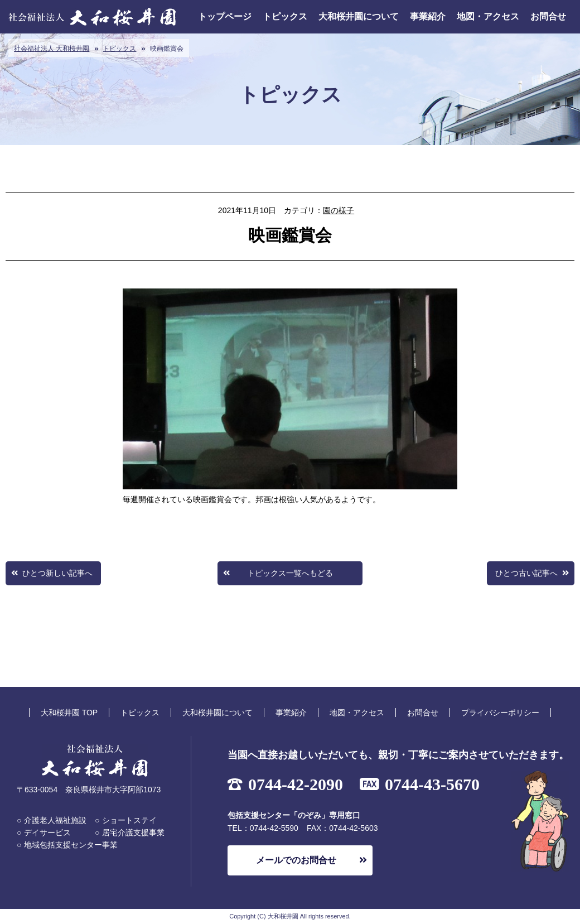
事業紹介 (428, 16)
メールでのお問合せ (296, 860)
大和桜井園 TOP (69, 713)
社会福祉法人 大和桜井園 (52, 49)
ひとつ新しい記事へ (57, 573)
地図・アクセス (488, 16)
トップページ (225, 16)
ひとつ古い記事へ (526, 573)
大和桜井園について (359, 16)
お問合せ (548, 16)
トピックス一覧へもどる (290, 573)
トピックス (285, 16)
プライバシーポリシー (500, 713)
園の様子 (339, 210)
